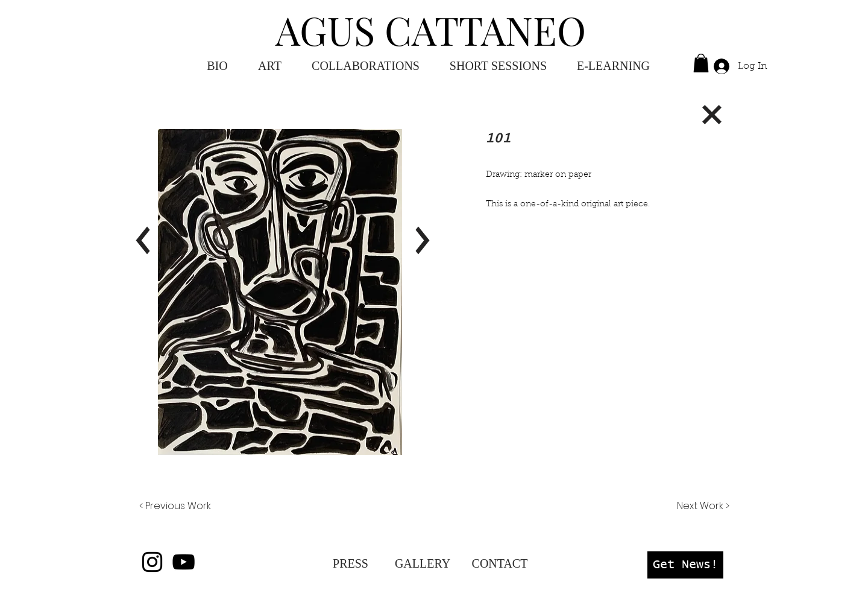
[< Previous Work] (175, 506)
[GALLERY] (423, 563)
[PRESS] (351, 563)
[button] (613, 66)
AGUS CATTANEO (431, 30)
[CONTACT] (500, 563)
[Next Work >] (703, 506)
